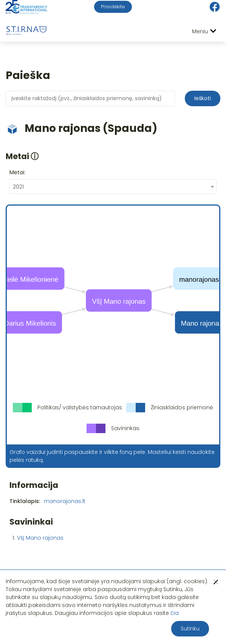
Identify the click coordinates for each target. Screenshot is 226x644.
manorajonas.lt (65, 501)
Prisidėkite (113, 7)
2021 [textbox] (18, 187)
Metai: (17, 172)
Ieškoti (203, 98)
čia (175, 613)
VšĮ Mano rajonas (40, 538)
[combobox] (113, 187)
